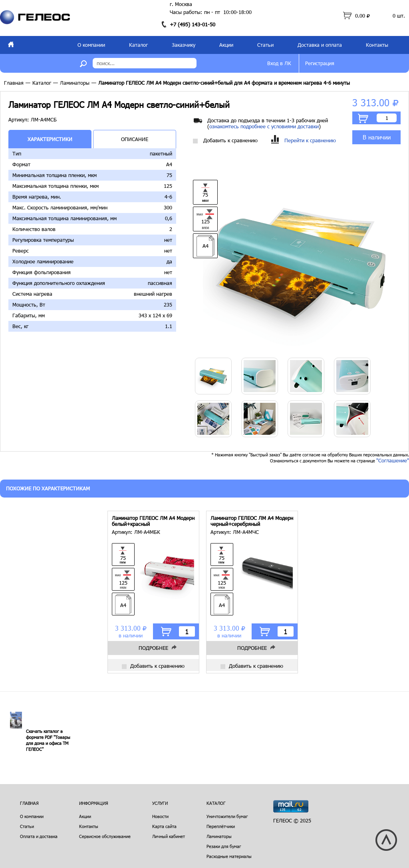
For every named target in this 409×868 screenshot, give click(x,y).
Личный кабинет (169, 836)
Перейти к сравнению (304, 140)
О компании (91, 45)
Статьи (265, 45)
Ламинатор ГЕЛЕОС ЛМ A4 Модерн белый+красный (153, 521)
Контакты (377, 45)
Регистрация (320, 63)
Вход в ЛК (279, 63)
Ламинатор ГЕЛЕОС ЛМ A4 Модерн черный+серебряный (252, 521)
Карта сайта (164, 826)
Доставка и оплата (320, 45)
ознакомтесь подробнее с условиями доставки (264, 126)
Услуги (160, 803)
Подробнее (153, 648)
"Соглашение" (393, 460)
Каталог (138, 45)
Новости (160, 816)
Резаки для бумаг (224, 846)
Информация (94, 803)
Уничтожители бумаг (227, 816)
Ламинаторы (75, 83)
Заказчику (184, 45)
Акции (226, 45)
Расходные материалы (229, 856)
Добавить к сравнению (225, 140)
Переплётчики (221, 826)
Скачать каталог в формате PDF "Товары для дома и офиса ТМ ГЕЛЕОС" (48, 740)
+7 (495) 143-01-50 (193, 24)
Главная (14, 83)
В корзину (363, 118)
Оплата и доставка (39, 836)
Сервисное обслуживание (105, 836)
